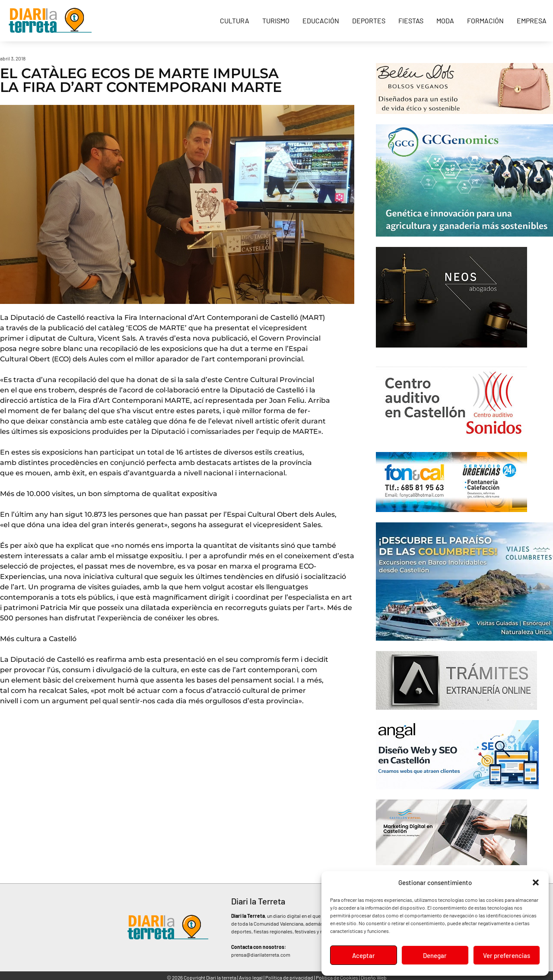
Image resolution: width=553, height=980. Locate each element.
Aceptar (364, 955)
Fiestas (411, 21)
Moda (445, 21)
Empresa (532, 21)
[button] (536, 882)
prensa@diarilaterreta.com (261, 955)
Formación (485, 21)
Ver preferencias (507, 955)
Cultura (235, 21)
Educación (321, 21)
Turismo (276, 21)
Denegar (435, 955)
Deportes (369, 21)
